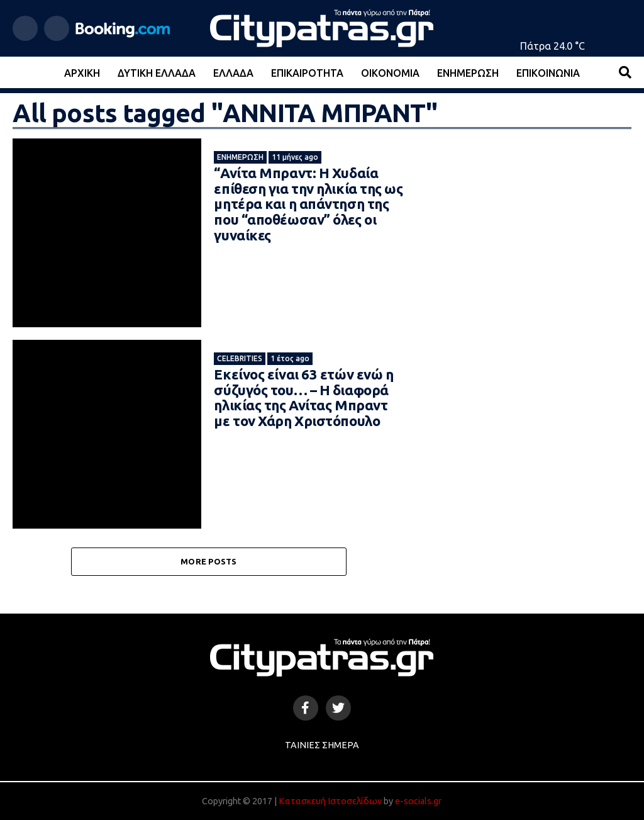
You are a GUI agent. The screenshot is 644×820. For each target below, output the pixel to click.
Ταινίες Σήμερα (322, 745)
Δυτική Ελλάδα (157, 73)
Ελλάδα (233, 73)
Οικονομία (390, 73)
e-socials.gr (418, 801)
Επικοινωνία (548, 73)
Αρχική (82, 73)
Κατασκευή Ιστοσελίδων (330, 801)
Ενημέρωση (468, 73)
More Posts (209, 561)
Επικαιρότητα (307, 73)
